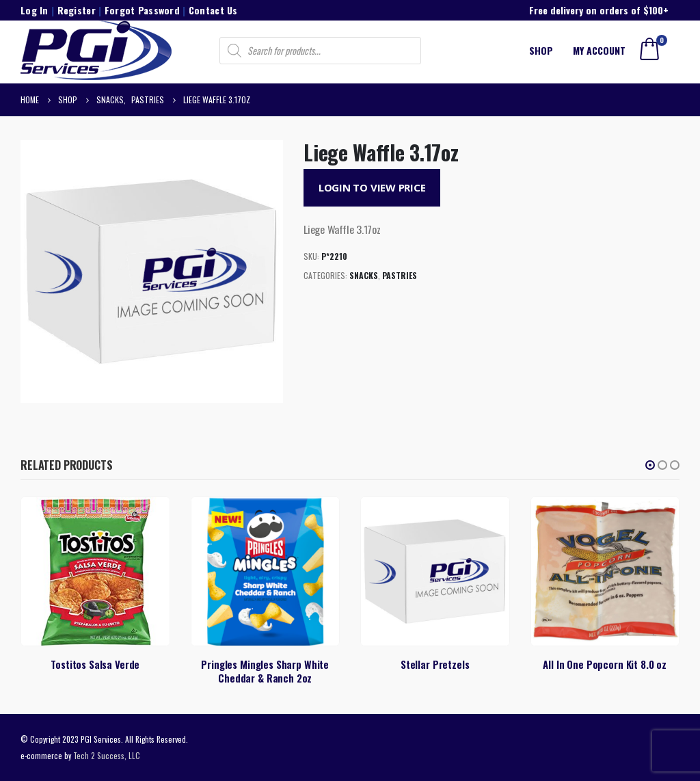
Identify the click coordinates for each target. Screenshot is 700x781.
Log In (35, 10)
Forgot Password (142, 10)
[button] (650, 465)
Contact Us (213, 10)
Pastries (400, 275)
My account (599, 50)
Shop (541, 50)
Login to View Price (372, 187)
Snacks (364, 275)
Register (77, 10)
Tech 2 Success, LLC (107, 755)
